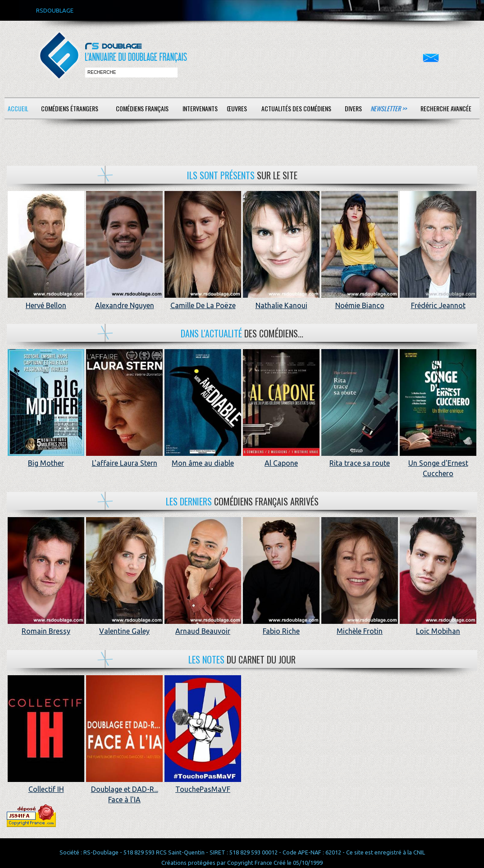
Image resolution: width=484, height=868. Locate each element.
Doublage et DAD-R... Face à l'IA (124, 789)
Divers (353, 108)
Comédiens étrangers (70, 108)
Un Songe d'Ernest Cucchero (438, 463)
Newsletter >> (388, 108)
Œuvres (237, 108)
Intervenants (200, 108)
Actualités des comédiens (296, 108)
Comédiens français (142, 108)
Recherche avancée (446, 108)
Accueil (18, 108)
